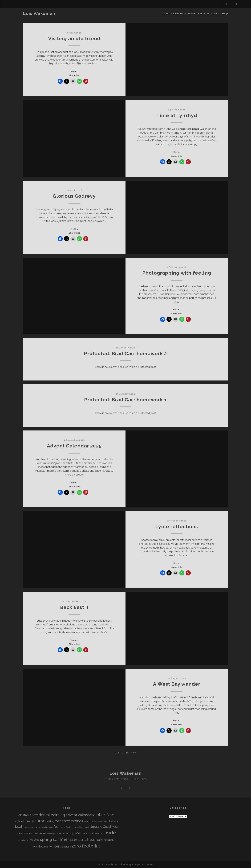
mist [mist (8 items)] (115, 827)
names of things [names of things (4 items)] (24, 834)
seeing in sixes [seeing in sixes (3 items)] (23, 840)
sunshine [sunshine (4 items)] (82, 840)
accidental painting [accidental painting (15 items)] (48, 815)
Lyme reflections (177, 527)
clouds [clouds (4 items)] (26, 827)
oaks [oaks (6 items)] (35, 833)
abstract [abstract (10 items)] (25, 815)
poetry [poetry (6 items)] (60, 833)
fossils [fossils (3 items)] (69, 827)
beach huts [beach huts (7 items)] (89, 821)
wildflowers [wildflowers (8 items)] (40, 846)
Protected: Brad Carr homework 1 (125, 400)
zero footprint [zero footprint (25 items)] (86, 846)
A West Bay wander (177, 684)
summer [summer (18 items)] (61, 839)
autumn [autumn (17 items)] (38, 821)
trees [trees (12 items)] (91, 839)
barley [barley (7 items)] (50, 821)
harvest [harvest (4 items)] (75, 827)
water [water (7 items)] (100, 840)
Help (225, 14)
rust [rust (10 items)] (91, 833)
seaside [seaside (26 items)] (108, 833)
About (166, 14)
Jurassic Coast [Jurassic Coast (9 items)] (101, 827)
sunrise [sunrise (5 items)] (73, 840)
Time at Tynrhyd (177, 115)
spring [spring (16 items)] (46, 839)
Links (216, 14)
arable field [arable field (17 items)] (104, 815)
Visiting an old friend (74, 39)
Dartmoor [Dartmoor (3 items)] (49, 827)
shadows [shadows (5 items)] (35, 840)
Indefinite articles (198, 14)
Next (134, 753)
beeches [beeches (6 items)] (102, 821)
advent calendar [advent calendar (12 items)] (79, 815)
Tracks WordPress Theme (112, 864)
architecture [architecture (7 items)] (22, 821)
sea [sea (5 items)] (97, 833)
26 (127, 753)
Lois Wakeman (39, 13)
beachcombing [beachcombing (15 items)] (68, 821)
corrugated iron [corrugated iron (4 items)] (37, 827)
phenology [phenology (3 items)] (51, 834)
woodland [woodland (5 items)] (65, 847)
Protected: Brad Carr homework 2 (125, 353)
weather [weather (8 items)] (110, 840)
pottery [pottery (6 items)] (69, 833)
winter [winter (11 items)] (54, 846)
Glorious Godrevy (74, 196)
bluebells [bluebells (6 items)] (113, 821)
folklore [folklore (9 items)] (60, 827)
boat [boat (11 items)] (19, 827)
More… (74, 71)
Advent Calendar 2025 (74, 446)
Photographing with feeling (177, 273)
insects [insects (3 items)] (87, 827)
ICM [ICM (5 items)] (81, 827)
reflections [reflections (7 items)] (81, 833)
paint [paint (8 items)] (42, 833)
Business (178, 14)
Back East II (74, 607)
